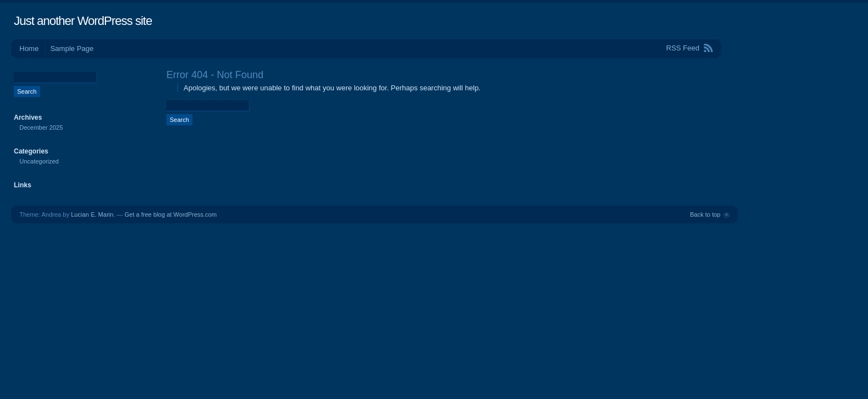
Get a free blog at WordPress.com (171, 214)
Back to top (705, 214)
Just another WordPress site (83, 21)
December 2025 (41, 127)
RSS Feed (683, 48)
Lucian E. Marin (92, 214)
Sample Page (72, 48)
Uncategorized (39, 161)
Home (29, 48)
